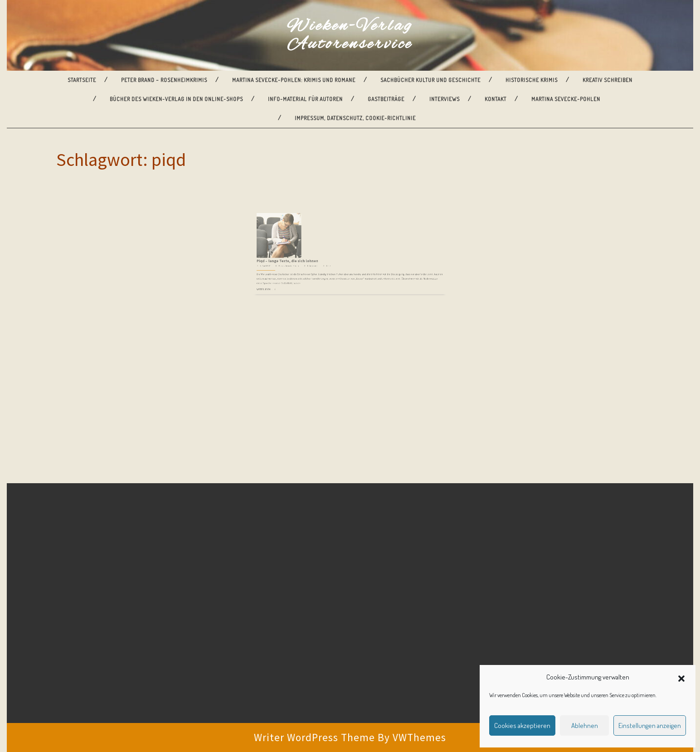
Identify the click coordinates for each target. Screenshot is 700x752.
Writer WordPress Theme (314, 737)
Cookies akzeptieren (522, 725)
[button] (681, 677)
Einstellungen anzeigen (650, 725)
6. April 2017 (296, 248)
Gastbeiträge (386, 99)
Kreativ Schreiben (608, 80)
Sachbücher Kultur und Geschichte (430, 80)
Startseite (82, 80)
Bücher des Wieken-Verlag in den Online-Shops (176, 99)
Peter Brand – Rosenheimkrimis (164, 80)
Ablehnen (585, 725)
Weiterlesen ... (295, 263)
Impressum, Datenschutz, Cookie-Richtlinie (355, 118)
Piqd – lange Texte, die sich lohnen (310, 245)
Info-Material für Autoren (305, 99)
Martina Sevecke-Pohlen (566, 99)
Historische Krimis (532, 80)
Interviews (445, 99)
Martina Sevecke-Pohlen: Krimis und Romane (294, 80)
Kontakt (496, 99)
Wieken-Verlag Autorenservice (350, 35)
